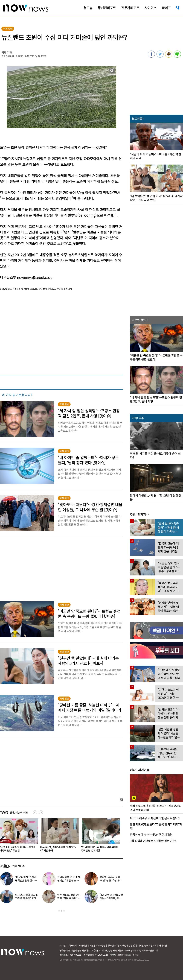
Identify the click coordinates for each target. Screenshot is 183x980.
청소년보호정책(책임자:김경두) (121, 945)
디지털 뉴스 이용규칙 (147, 945)
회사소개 (73, 945)
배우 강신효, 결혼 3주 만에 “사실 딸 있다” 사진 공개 (99, 849)
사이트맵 (163, 945)
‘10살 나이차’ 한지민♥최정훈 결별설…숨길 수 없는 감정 (26, 880)
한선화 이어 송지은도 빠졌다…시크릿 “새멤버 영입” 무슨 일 (58, 849)
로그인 (63, 945)
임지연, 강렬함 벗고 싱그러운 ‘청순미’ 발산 (27, 896)
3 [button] (64, 911)
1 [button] (59, 911)
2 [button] (62, 911)
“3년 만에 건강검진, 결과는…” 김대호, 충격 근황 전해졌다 (111, 898)
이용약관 (83, 945)
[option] (59, 836)
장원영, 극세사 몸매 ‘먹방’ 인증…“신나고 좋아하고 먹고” (110, 880)
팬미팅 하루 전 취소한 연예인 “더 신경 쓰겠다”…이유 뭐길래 (69, 880)
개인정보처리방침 (97, 945)
